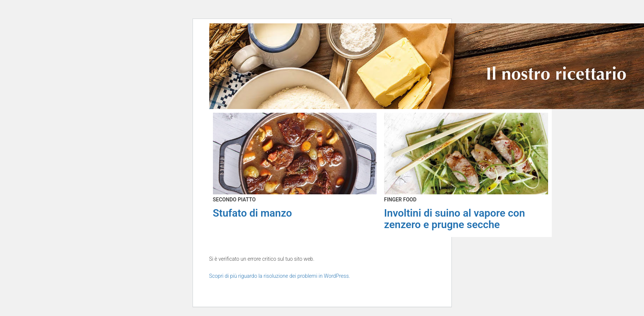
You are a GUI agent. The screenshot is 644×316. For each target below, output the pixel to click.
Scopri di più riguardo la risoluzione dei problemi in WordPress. (280, 276)
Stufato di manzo (253, 213)
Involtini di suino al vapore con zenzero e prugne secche (455, 219)
